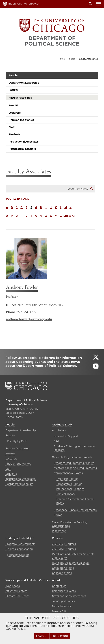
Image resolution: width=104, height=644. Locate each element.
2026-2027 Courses (64, 544)
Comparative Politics (69, 484)
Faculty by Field (17, 441)
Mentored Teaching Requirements (75, 468)
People (13, 75)
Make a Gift (59, 611)
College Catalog (62, 573)
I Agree (41, 636)
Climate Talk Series (17, 596)
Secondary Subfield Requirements (75, 510)
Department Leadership (24, 83)
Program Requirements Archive (74, 463)
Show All (69, 216)
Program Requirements (20, 544)
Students (14, 134)
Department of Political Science (26, 400)
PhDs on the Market (21, 120)
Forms (58, 515)
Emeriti (13, 105)
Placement (59, 531)
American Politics (67, 479)
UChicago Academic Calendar (71, 563)
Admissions (59, 430)
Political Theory (65, 494)
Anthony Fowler (22, 287)
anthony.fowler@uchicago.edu (29, 319)
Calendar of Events (64, 591)
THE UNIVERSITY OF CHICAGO (21, 4)
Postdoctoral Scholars (22, 149)
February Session (18, 555)
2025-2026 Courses (64, 549)
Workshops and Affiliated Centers (27, 580)
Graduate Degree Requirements (72, 457)
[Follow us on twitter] (96, 359)
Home (61, 59)
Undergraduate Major (19, 538)
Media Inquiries (62, 606)
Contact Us (59, 586)
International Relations (70, 489)
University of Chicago (19, 404)
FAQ (57, 441)
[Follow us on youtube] (96, 368)
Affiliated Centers (16, 591)
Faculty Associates (20, 98)
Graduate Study (62, 425)
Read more (60, 636)
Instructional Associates (24, 142)
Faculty (13, 90)
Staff (12, 127)
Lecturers (15, 113)
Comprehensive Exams (68, 473)
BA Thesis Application (19, 549)
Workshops (13, 586)
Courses (57, 538)
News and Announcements (69, 596)
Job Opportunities (63, 601)
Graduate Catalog (63, 568)
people (71, 59)
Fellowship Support (66, 436)
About (56, 580)
